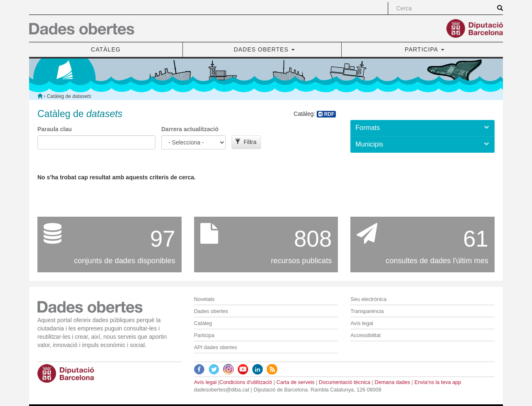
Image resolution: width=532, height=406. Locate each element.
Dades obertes (211, 311)
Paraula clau (55, 129)
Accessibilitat (366, 335)
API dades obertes (216, 347)
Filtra (246, 142)
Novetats (204, 299)
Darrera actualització (190, 129)
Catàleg (203, 323)
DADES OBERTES (264, 49)
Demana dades (392, 382)
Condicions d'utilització (246, 382)
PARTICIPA (425, 49)
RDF (326, 114)
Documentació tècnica (345, 382)
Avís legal (362, 323)
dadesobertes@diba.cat (222, 390)
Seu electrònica (368, 299)
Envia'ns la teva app (438, 382)
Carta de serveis (296, 382)
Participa (204, 335)
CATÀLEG (106, 49)
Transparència (367, 311)
